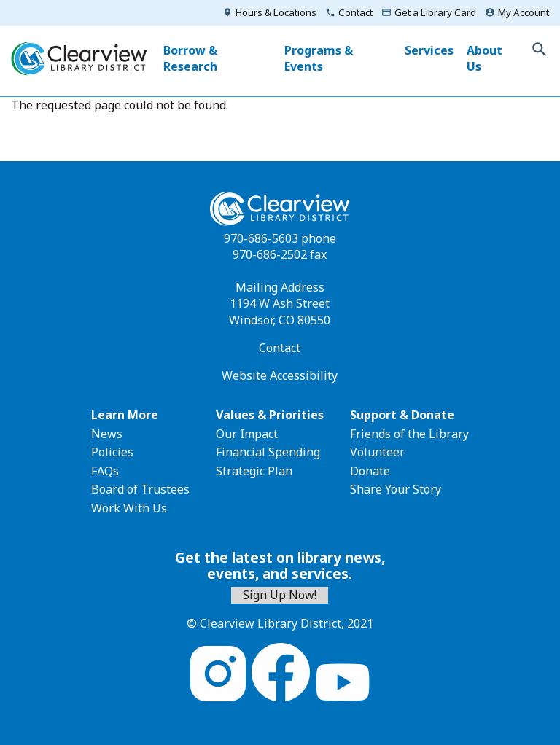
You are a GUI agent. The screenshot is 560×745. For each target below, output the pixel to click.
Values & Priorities (270, 415)
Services (429, 50)
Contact (355, 12)
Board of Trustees (140, 489)
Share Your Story (396, 489)
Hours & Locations (276, 12)
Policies (112, 452)
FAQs (105, 471)
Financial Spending (268, 452)
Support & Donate (402, 415)
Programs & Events (319, 58)
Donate (370, 471)
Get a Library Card (435, 12)
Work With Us (129, 508)
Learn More (125, 415)
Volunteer (377, 452)
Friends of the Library (409, 434)
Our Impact (247, 434)
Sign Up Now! (280, 595)
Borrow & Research (190, 58)
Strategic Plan (254, 471)
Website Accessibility (280, 375)
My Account (524, 12)
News (107, 434)
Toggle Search (540, 50)
